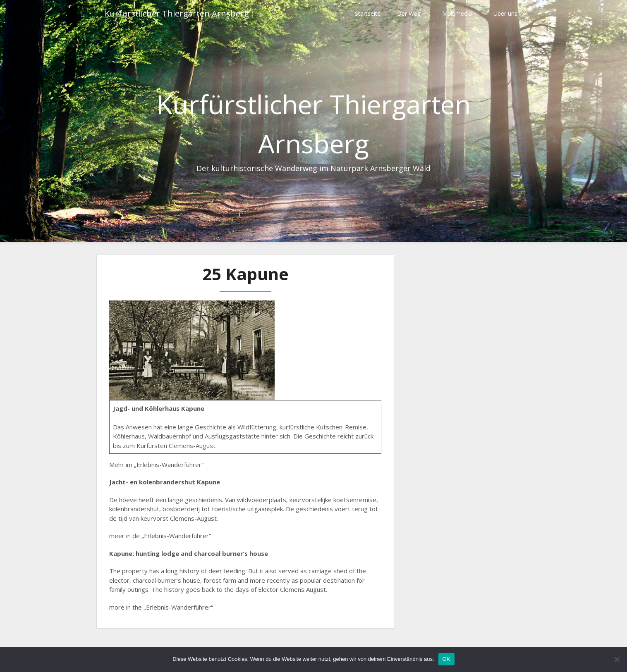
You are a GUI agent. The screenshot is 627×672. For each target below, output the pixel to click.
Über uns (505, 13)
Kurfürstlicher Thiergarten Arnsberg (177, 13)
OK (446, 659)
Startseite (368, 13)
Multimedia (457, 13)
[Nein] (617, 659)
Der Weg (409, 13)
